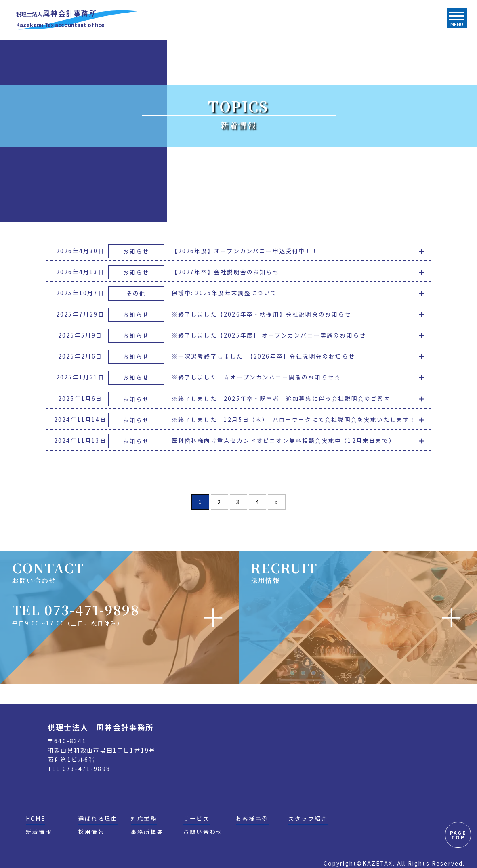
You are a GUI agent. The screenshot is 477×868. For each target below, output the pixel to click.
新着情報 (39, 832)
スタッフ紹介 (308, 818)
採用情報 (91, 832)
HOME (36, 818)
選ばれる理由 (98, 818)
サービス (196, 818)
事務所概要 (147, 832)
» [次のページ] (277, 502)
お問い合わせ (203, 832)
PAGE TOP (458, 835)
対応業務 (144, 818)
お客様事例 (252, 818)
